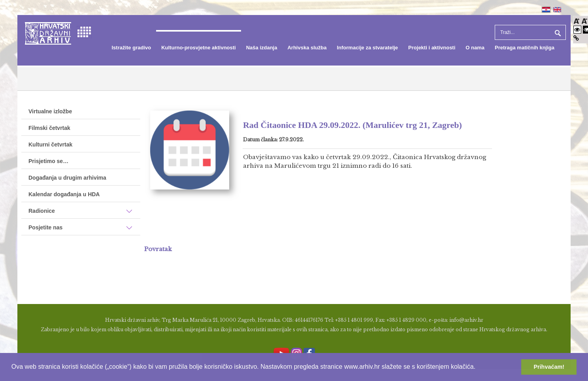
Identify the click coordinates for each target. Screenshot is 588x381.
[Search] (530, 32)
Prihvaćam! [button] (549, 367)
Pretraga (557, 32)
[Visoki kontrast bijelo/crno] (577, 29)
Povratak (158, 249)
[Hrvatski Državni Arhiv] (48, 33)
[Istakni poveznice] (576, 38)
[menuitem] (131, 48)
